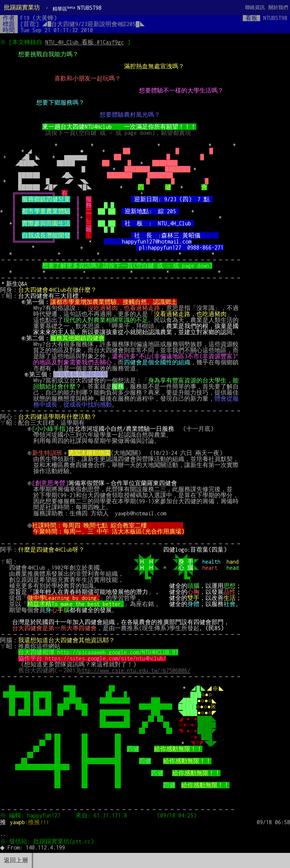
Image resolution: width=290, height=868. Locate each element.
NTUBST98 (77, 8)
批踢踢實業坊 (22, 7)
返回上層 (16, 860)
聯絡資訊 (255, 7)
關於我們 (278, 7)
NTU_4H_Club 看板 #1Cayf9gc (86, 42)
